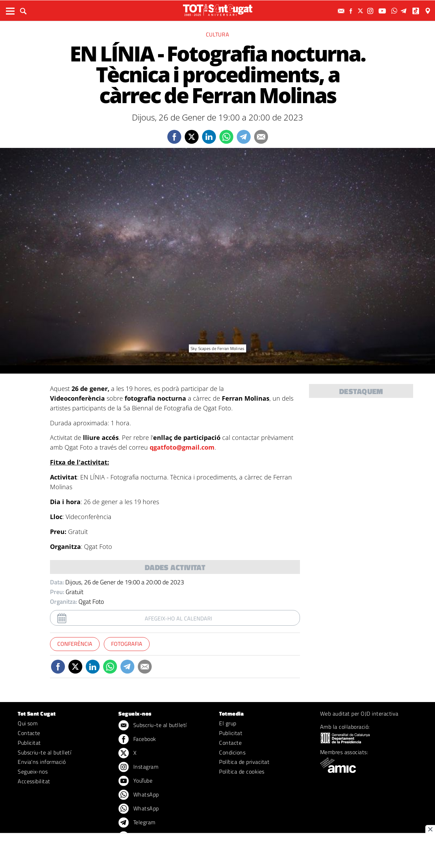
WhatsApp (139, 795)
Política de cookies (242, 771)
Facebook (137, 740)
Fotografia (127, 644)
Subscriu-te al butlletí (44, 752)
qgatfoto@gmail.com (182, 447)
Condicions (232, 752)
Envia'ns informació (42, 762)
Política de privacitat (244, 762)
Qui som (28, 723)
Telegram (137, 823)
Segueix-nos (33, 771)
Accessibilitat (34, 781)
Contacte (29, 733)
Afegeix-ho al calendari (178, 618)
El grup (228, 723)
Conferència (75, 644)
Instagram (138, 767)
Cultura (217, 34)
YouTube (135, 781)
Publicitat (29, 743)
